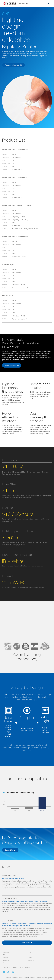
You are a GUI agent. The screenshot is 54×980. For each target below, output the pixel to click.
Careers (30, 958)
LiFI (3, 963)
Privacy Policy (50, 978)
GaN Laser (5, 958)
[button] (49, 4)
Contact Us (31, 960)
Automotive (6, 960)
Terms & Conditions (42, 978)
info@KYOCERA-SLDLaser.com (21, 968)
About (30, 952)
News (30, 955)
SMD (4, 955)
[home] (15, 4)
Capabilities (6, 952)
